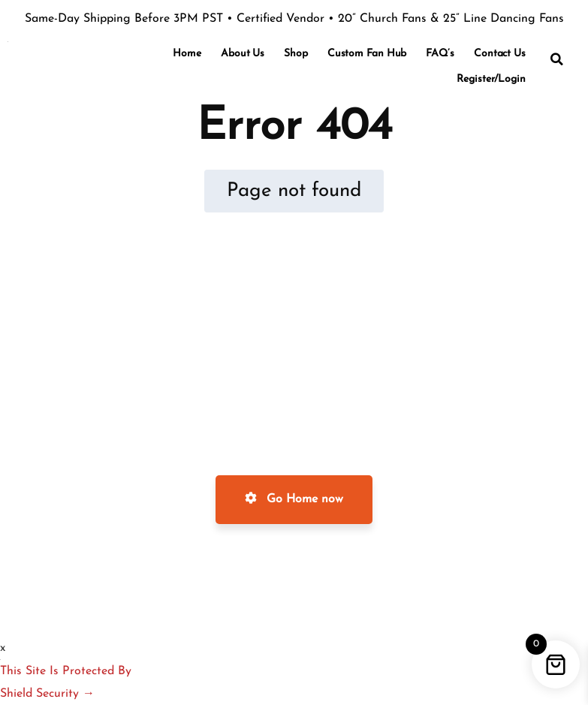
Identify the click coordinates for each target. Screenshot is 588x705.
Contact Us (500, 54)
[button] (557, 59)
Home (187, 54)
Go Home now (294, 499)
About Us (243, 54)
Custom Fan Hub (367, 54)
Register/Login (491, 79)
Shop (296, 54)
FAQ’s (440, 54)
